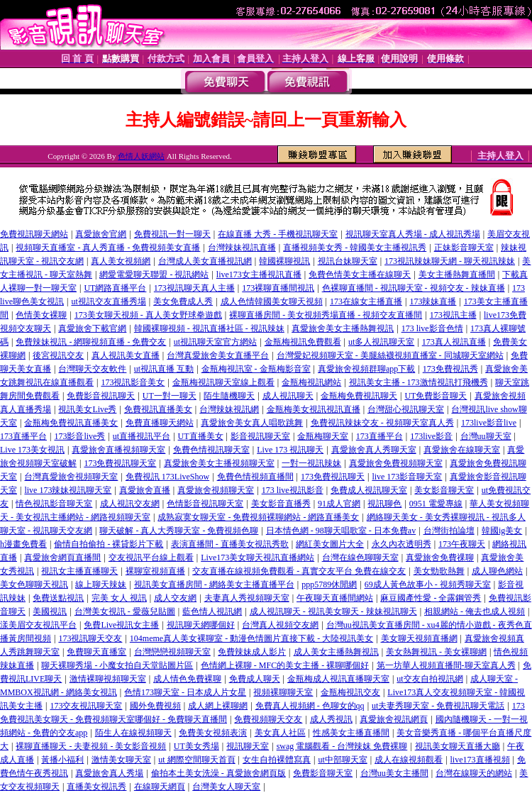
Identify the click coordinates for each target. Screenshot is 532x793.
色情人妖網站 (141, 156)
